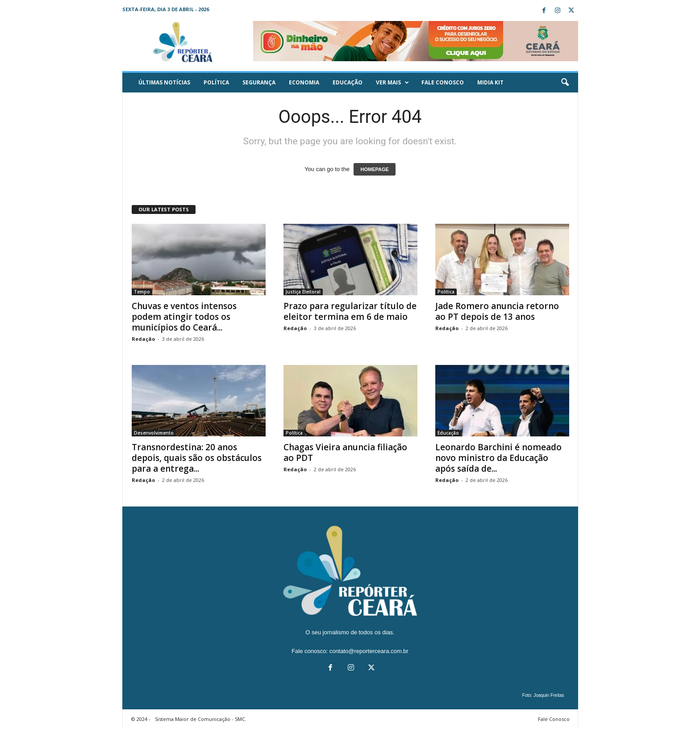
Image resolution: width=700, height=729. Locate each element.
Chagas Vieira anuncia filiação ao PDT (345, 452)
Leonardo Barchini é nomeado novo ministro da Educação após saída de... (498, 458)
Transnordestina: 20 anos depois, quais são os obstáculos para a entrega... (197, 458)
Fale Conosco (443, 82)
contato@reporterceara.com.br (369, 651)
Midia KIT (490, 82)
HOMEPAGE (374, 169)
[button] (565, 83)
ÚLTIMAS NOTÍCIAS (164, 82)
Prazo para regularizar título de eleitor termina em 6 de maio (350, 311)
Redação (143, 339)
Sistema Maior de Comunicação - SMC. (201, 719)
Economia (304, 82)
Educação (348, 82)
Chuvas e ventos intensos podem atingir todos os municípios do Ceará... (184, 317)
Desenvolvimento (154, 433)
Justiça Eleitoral (303, 292)
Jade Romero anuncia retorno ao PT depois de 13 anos (497, 311)
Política (216, 82)
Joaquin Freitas (549, 695)
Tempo (142, 292)
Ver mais (392, 83)
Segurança (259, 82)
